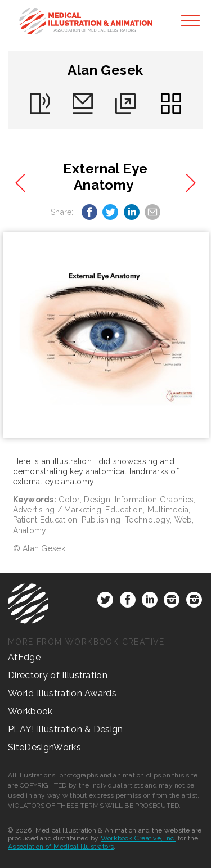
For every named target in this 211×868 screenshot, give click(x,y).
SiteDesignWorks (44, 747)
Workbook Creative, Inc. (138, 838)
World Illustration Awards (62, 693)
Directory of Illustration (58, 675)
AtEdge (24, 657)
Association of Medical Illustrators (61, 847)
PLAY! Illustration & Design (66, 729)
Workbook (30, 711)
